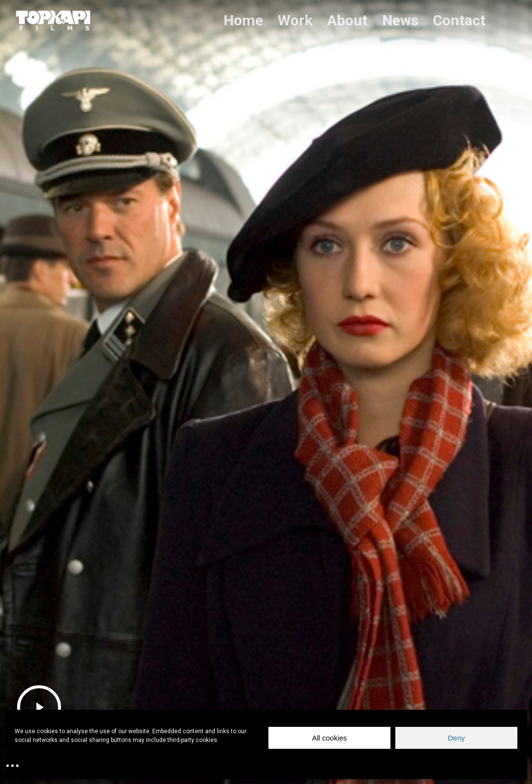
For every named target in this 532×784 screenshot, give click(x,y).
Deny (456, 738)
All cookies (329, 738)
